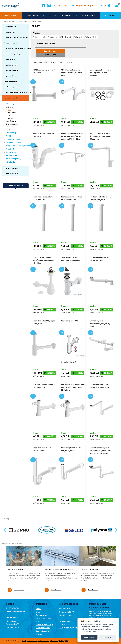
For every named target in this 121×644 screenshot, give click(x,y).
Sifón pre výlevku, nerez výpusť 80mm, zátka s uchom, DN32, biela (44, 260)
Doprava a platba (42, 615)
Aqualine (53, 37)
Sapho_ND (91, 37)
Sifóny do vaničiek (12, 127)
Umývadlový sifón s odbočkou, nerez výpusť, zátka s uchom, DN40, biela (73, 387)
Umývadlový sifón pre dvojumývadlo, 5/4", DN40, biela (100, 324)
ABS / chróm (12, 113)
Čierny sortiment (33, 15)
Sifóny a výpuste (23, 21)
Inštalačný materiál (12, 21)
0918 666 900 (14, 608)
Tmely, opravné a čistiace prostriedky (19, 146)
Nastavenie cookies (44, 641)
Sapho (79, 37)
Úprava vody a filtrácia (13, 142)
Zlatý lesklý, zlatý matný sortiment (60, 15)
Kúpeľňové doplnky (11, 76)
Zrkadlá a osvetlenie (11, 70)
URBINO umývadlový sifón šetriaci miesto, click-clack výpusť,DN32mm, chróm (100, 451)
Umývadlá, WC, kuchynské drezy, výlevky (18, 48)
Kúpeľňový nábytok (11, 65)
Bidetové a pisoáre (12, 124)
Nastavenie (107, 637)
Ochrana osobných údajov (45, 625)
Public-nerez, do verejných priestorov (18, 92)
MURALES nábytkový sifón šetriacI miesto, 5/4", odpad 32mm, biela (101, 136)
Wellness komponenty (13, 159)
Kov (9, 115)
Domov (39, 609)
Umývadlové (33, 21)
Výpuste (10, 118)
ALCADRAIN (39, 37)
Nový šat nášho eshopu (15, 569)
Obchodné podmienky (43, 631)
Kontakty (39, 634)
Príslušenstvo (11, 149)
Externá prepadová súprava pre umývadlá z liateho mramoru (100, 73)
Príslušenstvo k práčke (14, 139)
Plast (40, 21)
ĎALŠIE (109, 15)
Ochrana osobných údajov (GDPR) (59, 641)
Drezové (9, 130)
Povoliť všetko (89, 637)
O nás (38, 612)
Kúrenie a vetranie (11, 81)
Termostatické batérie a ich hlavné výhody (59, 569)
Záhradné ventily (12, 156)
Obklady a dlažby (11, 15)
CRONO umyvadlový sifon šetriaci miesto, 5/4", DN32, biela (72, 73)
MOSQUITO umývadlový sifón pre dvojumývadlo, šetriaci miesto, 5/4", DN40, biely (72, 136)
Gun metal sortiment (11, 168)
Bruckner (66, 37)
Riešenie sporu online (43, 628)
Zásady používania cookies (30, 641)
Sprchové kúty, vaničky (12, 54)
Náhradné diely (11, 162)
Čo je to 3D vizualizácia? (90, 569)
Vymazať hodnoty (50, 55)
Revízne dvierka (11, 152)
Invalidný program (11, 87)
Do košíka (51, 122)
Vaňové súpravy (11, 121)
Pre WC (8, 136)
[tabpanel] (24, 571)
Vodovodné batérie (89, 15)
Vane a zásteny (10, 59)
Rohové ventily (11, 133)
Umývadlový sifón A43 (70, 321)
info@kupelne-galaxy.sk (18, 611)
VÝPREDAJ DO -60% (11, 174)
